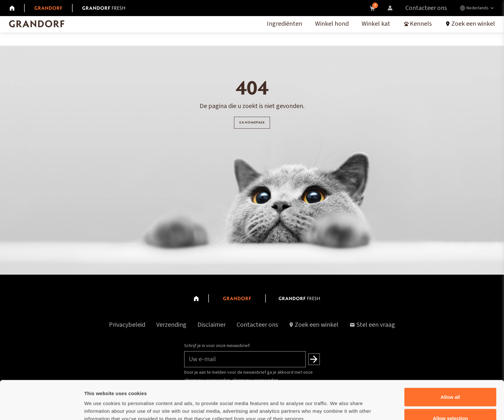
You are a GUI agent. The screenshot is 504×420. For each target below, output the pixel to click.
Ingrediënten (284, 24)
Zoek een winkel (317, 325)
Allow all (450, 361)
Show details (337, 403)
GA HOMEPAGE (252, 125)
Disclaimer (212, 325)
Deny (450, 403)
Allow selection (450, 382)
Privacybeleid (127, 325)
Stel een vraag (372, 325)
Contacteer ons (426, 8)
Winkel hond (332, 24)
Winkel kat (376, 24)
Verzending (171, 325)
